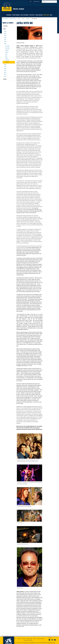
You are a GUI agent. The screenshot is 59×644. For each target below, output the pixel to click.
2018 (5, 64)
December (7, 46)
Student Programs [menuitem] (16, 15)
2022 (5, 38)
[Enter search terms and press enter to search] (50, 2)
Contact (34, 639)
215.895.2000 (43, 643)
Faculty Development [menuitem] (24, 15)
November (7, 48)
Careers (24, 639)
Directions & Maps (40, 639)
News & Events (13, 19)
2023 (5, 36)
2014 (5, 72)
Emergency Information (28, 640)
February (7, 60)
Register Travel (38, 1)
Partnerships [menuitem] (9, 15)
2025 (5, 32)
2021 (5, 40)
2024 (5, 34)
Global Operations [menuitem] (39, 15)
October (7, 50)
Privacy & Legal (29, 639)
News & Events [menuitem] (46, 15)
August (7, 52)
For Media (19, 639)
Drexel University (7, 6)
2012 (5, 76)
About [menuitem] (51, 15)
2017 (5, 66)
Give (32, 1)
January (28, 19)
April (6, 56)
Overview (5, 26)
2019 (23, 19)
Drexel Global (19, 9)
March (7, 58)
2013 (5, 74)
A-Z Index (14, 639)
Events (5, 79)
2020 (5, 42)
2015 (5, 70)
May (6, 54)
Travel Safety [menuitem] (32, 15)
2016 (5, 68)
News (19, 19)
